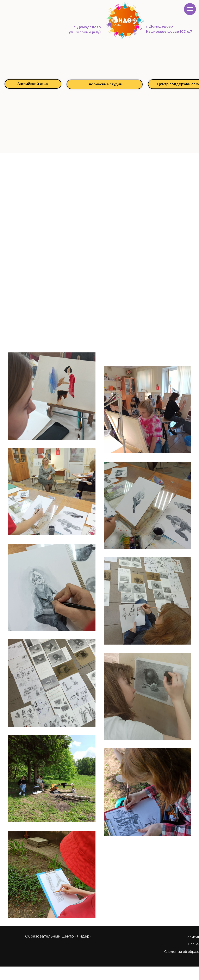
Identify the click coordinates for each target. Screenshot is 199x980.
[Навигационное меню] (190, 9)
